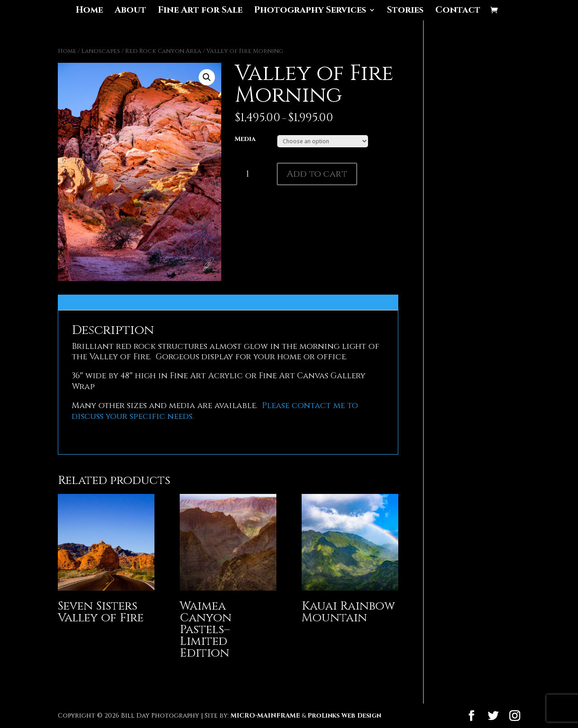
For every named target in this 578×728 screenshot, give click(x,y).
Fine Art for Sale (200, 11)
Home (89, 11)
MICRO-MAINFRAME (265, 716)
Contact (458, 11)
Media (245, 139)
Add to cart (317, 174)
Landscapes (101, 51)
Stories (405, 11)
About (131, 11)
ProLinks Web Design (344, 716)
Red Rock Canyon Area (163, 51)
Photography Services (310, 11)
